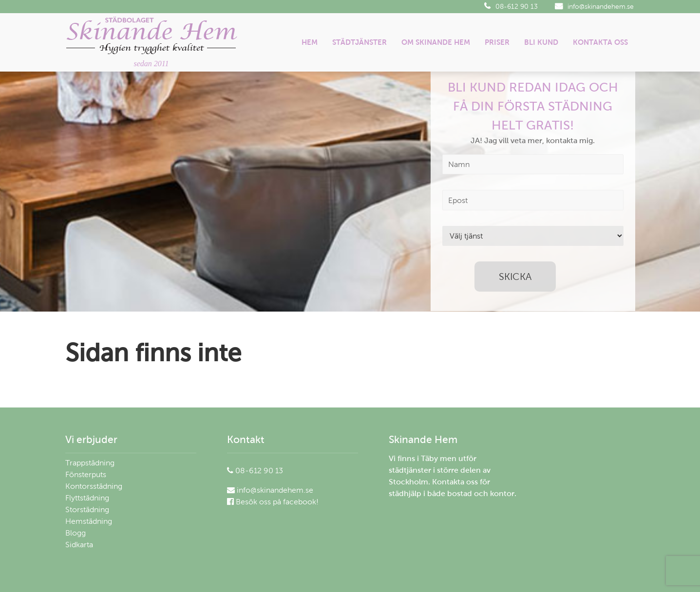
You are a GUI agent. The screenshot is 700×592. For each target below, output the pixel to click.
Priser (497, 42)
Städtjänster (359, 42)
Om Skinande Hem (436, 42)
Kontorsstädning (94, 486)
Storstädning (87, 509)
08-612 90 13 (511, 7)
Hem (310, 42)
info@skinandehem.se (594, 7)
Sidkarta (79, 545)
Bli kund (541, 42)
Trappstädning (90, 463)
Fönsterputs (86, 474)
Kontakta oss (600, 42)
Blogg (76, 533)
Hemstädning (89, 521)
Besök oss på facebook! (273, 502)
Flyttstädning (87, 498)
